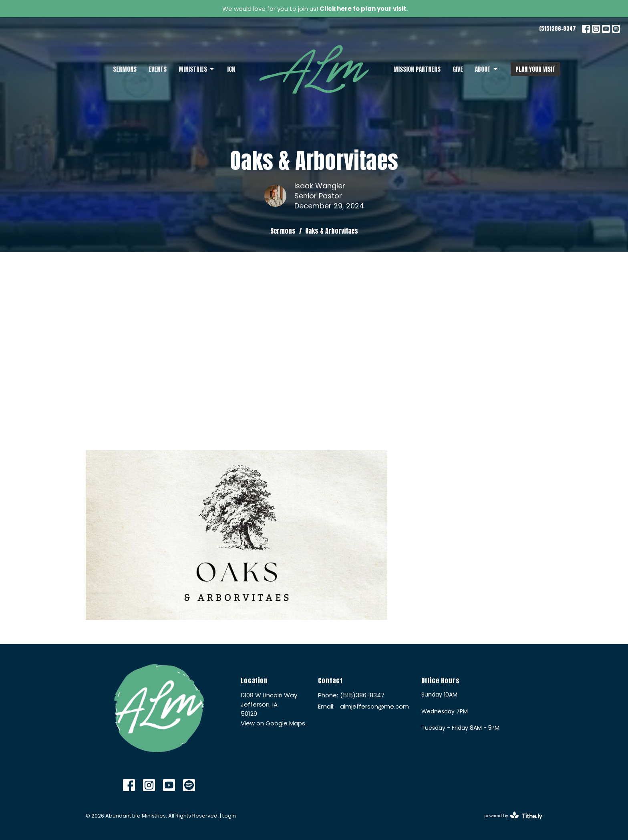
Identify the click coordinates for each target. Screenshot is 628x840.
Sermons (125, 69)
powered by (513, 816)
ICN (231, 69)
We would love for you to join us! (315, 9)
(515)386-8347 (558, 29)
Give (458, 69)
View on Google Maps (273, 723)
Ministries (197, 69)
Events (158, 69)
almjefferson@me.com (374, 706)
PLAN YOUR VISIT (535, 69)
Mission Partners (417, 69)
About (487, 69)
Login (229, 816)
